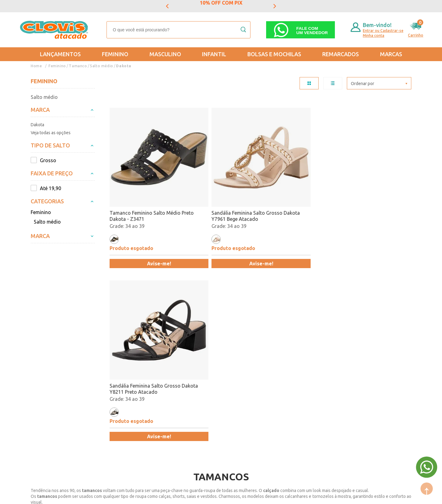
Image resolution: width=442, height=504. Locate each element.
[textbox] (178, 30)
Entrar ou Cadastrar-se (383, 31)
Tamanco (78, 66)
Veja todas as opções (51, 133)
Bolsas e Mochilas (274, 54)
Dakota (123, 66)
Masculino (165, 54)
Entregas (41, 381)
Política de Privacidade (56, 399)
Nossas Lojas (104, 390)
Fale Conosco (104, 408)
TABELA (309, 83)
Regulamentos (47, 390)
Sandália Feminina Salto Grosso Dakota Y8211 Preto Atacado (297, 190)
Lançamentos (60, 54)
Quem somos (104, 373)
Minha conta (374, 35)
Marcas (391, 54)
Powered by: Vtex (46, 495)
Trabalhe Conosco (110, 399)
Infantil (214, 54)
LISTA (333, 83)
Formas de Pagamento (114, 381)
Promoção (218, 390)
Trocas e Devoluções (54, 373)
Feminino (115, 54)
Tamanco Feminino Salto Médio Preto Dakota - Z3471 (145, 190)
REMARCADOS (341, 54)
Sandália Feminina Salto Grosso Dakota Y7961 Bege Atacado (221, 190)
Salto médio (101, 66)
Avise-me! (146, 237)
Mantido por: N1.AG (87, 495)
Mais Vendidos (223, 373)
